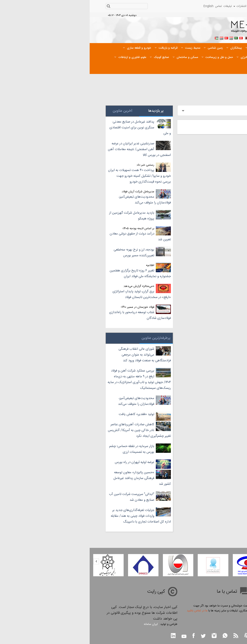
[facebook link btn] (104, 636)
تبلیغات (138, 6)
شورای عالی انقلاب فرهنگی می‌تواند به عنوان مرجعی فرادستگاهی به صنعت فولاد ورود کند (55, 355)
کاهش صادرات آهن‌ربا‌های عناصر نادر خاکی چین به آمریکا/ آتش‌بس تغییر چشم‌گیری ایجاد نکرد (50, 430)
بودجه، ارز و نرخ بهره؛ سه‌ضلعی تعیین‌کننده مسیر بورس (44, 253)
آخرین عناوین (33, 111)
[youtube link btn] (94, 637)
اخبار (195, 6)
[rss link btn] (146, 636)
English (119, 6)
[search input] (40, 6)
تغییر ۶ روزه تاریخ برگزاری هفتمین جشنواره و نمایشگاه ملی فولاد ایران (51, 273)
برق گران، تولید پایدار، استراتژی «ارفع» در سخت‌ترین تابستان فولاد (52, 294)
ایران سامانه (61, 624)
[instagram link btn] (124, 636)
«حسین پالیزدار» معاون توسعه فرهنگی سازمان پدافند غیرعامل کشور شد (52, 478)
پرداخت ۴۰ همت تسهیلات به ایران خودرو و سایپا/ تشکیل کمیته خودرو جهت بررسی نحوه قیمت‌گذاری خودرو (50, 176)
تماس (129, 6)
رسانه (184, 6)
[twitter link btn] (114, 637)
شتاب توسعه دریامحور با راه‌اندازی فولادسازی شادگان (50, 315)
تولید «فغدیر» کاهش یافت (47, 414)
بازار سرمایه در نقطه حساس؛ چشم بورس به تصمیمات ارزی (42, 449)
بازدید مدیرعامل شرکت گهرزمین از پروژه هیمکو (42, 216)
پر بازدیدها (66, 111)
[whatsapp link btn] (135, 636)
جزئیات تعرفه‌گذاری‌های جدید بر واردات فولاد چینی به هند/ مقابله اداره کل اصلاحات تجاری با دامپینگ (51, 516)
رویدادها (173, 6)
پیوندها (163, 6)
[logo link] (186, 28)
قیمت (219, 6)
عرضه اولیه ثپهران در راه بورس (45, 462)
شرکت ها (208, 6)
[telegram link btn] (168, 637)
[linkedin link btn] (84, 636)
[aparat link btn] (157, 636)
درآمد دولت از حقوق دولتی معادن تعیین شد (51, 237)
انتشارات (150, 6)
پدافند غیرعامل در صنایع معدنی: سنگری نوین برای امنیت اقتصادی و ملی (50, 128)
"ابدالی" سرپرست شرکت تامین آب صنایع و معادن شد (42, 497)
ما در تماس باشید (108, 611)
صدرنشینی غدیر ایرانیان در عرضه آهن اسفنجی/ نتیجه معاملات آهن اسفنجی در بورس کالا (50, 149)
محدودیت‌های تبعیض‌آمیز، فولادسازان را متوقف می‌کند (55, 200)
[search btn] (19, 7)
